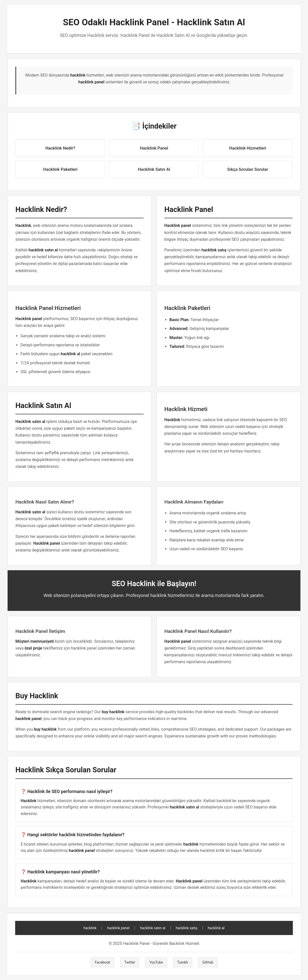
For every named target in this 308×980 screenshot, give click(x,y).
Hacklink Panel (154, 148)
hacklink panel (118, 928)
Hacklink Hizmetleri (248, 148)
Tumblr (183, 962)
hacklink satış (187, 928)
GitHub (208, 962)
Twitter (130, 962)
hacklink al (216, 928)
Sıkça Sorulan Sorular (248, 169)
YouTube (156, 962)
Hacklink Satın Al (154, 169)
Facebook (102, 962)
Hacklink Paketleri (60, 169)
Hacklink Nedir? (60, 148)
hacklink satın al (153, 928)
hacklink (90, 928)
